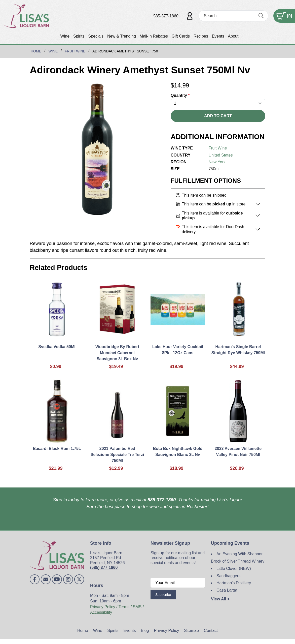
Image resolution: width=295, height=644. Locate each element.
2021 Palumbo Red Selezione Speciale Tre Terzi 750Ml (117, 455)
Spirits (79, 36)
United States (220, 155)
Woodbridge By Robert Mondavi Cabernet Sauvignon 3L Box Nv (117, 353)
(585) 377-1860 (104, 568)
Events (218, 36)
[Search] (229, 16)
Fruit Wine (218, 148)
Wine (65, 36)
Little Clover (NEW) (234, 569)
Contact (211, 631)
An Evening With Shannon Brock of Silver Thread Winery (238, 558)
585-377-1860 (166, 16)
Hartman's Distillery (234, 583)
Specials (96, 36)
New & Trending (122, 36)
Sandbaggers (228, 576)
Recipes (201, 36)
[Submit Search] (261, 16)
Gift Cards (181, 36)
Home (83, 631)
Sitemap (191, 631)
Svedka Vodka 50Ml (57, 347)
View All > (220, 599)
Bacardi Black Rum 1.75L (57, 449)
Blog (145, 631)
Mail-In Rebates (154, 36)
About (233, 36)
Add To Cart (218, 116)
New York (217, 162)
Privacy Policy (167, 631)
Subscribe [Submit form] (163, 595)
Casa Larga (227, 590)
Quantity (180, 95)
